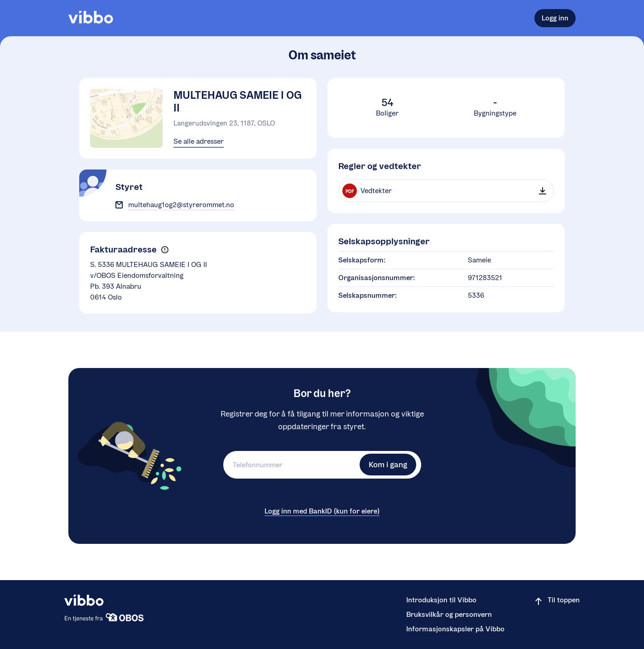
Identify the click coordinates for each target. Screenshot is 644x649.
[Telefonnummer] (290, 465)
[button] (165, 250)
